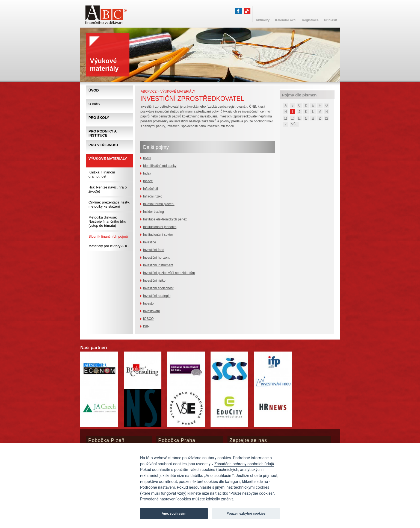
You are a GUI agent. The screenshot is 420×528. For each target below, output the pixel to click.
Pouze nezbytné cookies (246, 513)
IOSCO (148, 319)
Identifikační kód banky (160, 166)
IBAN (147, 158)
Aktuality (263, 20)
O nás (94, 104)
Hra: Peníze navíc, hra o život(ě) (108, 189)
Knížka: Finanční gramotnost (102, 174)
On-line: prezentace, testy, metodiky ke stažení (109, 204)
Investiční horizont (156, 258)
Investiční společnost (158, 288)
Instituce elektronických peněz (165, 219)
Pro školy (99, 118)
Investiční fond (154, 250)
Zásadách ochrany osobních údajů (244, 464)
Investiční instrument (158, 265)
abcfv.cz (149, 92)
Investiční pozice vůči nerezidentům (169, 273)
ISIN (146, 326)
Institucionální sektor (158, 235)
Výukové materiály (178, 92)
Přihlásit (331, 20)
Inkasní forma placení (159, 204)
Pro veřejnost (104, 145)
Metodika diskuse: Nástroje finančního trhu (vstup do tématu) (107, 221)
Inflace (148, 181)
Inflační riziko (153, 196)
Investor (149, 303)
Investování (151, 311)
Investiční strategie (157, 296)
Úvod (94, 90)
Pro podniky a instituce (103, 133)
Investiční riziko (154, 281)
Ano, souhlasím (174, 513)
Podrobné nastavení (157, 487)
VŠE (294, 124)
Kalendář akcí (286, 20)
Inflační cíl (150, 189)
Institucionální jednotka (160, 227)
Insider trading (153, 212)
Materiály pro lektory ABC (109, 246)
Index (147, 173)
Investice (150, 242)
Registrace (310, 20)
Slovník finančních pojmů (108, 236)
